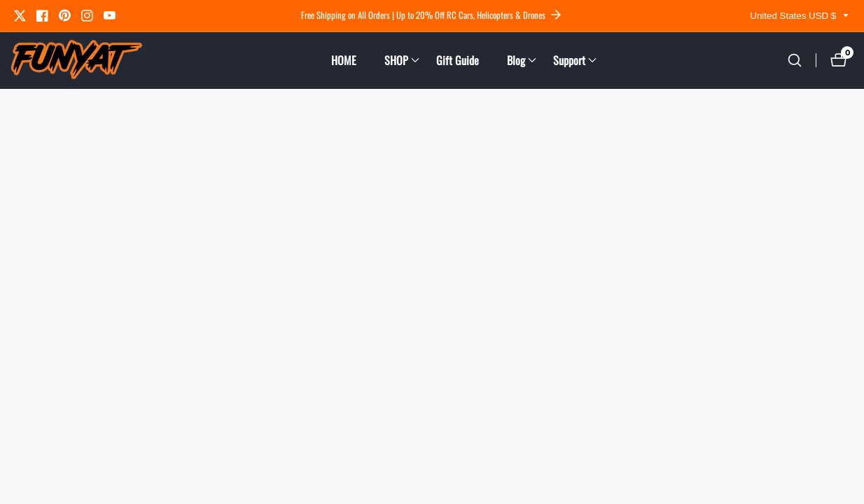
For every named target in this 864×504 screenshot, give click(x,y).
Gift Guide (458, 60)
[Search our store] (795, 60)
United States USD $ (800, 16)
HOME (344, 60)
